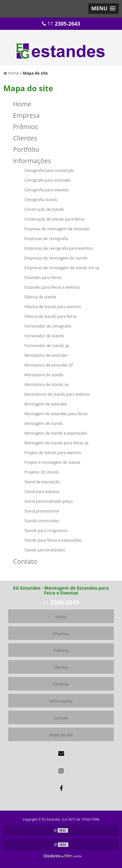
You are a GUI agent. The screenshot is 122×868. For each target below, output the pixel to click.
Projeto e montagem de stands (52, 462)
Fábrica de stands (40, 297)
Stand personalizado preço (49, 501)
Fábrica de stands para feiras (51, 316)
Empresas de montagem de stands (56, 258)
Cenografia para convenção (49, 170)
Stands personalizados (45, 550)
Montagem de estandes (46, 404)
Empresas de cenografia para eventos (59, 248)
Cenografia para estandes (48, 180)
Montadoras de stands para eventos (57, 394)
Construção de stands (44, 209)
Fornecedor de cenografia (48, 326)
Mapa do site (61, 735)
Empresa (26, 115)
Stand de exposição (42, 482)
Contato (25, 561)
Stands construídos (42, 521)
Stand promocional (42, 511)
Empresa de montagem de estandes (57, 229)
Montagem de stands (44, 423)
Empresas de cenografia (46, 239)
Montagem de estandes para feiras (56, 414)
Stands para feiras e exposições (53, 540)
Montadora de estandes (46, 355)
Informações (32, 161)
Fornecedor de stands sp (47, 346)
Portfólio (26, 149)
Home (22, 104)
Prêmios (26, 127)
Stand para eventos (42, 492)
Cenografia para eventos (47, 190)
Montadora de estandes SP (49, 365)
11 (61, 24)
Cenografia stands (41, 200)
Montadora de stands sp (47, 385)
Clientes (25, 138)
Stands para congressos (46, 530)
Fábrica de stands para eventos (53, 307)
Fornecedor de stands (44, 336)
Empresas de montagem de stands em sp (62, 268)
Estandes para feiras (43, 277)
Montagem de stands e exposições (56, 433)
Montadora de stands (44, 375)
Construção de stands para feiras (54, 219)
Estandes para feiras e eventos (52, 287)
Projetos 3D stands (41, 472)
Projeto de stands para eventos (53, 453)
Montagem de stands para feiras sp (56, 443)
